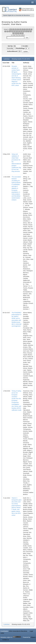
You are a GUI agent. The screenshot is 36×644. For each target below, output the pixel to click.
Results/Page (20, 48)
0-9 (11, 29)
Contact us (6, 640)
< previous (6, 59)
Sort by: (10, 46)
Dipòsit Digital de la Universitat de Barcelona (16, 15)
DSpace (33, 637)
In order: (25, 46)
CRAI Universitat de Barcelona (18, 631)
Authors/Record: (12, 51)
